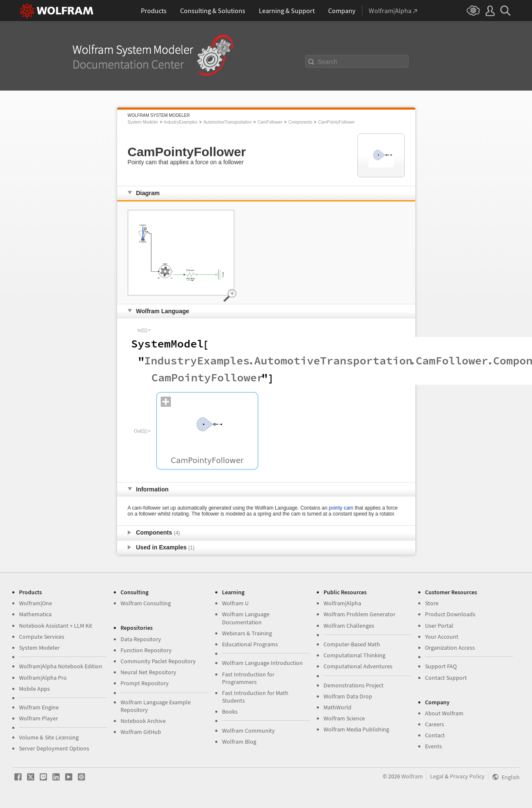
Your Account (442, 637)
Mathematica (35, 614)
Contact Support (446, 678)
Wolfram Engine (39, 707)
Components (300, 122)
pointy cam (341, 508)
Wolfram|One (36, 603)
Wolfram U (235, 603)
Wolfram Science (344, 718)
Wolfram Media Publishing (356, 729)
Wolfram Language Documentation (246, 618)
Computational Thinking (354, 655)
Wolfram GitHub (141, 732)
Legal (437, 776)
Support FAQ (441, 666)
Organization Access (450, 648)
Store (432, 603)
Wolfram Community (248, 731)
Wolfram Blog (239, 742)
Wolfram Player (38, 718)
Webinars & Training (247, 633)
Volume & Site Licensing (49, 737)
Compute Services (42, 637)
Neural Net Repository (148, 672)
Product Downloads (450, 614)
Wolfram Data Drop (348, 696)
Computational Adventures (358, 666)
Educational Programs (250, 644)
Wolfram (412, 776)
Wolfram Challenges (349, 626)
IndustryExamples (181, 122)
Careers (435, 724)
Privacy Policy (467, 776)
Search (328, 62)
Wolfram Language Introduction (262, 663)
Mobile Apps (34, 689)
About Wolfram (444, 713)
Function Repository (146, 650)
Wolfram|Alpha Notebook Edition (61, 666)
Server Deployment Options (54, 748)
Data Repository (141, 639)
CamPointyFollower (336, 122)
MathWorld (337, 707)
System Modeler (143, 122)
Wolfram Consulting (146, 603)
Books (230, 711)
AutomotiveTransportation (228, 122)
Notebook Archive (143, 721)
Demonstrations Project (354, 685)
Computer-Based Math (352, 644)
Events (433, 746)
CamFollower (270, 122)
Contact (435, 735)
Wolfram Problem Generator (359, 614)
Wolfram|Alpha (342, 603)
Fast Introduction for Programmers (248, 678)
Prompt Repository (145, 683)
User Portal (439, 626)
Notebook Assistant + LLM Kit (56, 626)
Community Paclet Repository (158, 661)
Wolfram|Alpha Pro (43, 678)
